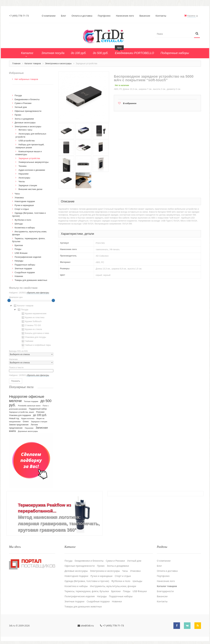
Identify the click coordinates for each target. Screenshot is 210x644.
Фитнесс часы (25, 130)
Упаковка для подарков (20, 415)
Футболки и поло (23, 220)
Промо (18, 115)
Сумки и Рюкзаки (23, 103)
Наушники (24, 174)
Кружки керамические (34, 314)
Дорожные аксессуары (28, 431)
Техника (22, 166)
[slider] (9, 300)
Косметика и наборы (25, 227)
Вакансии (145, 16)
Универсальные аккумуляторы (34, 162)
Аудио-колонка (28, 418)
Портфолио (104, 16)
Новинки (19, 276)
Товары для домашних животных (31, 280)
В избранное (130, 103)
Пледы (18, 249)
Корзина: (192, 16)
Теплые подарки (31, 401)
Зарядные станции (28, 185)
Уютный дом (21, 107)
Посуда (18, 95)
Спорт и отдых (22, 209)
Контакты (161, 16)
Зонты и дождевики (24, 119)
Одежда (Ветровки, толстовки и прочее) (87, 581)
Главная (16, 63)
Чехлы (22, 181)
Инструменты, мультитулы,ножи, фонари (113, 586)
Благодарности (165, 591)
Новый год (14, 418)
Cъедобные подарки (25, 272)
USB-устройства (27, 140)
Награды (19, 261)
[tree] (31, 326)
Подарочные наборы (25, 265)
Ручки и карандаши (24, 205)
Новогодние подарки (25, 201)
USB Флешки (21, 253)
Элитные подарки (23, 268)
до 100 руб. (40, 415)
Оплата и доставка (82, 16)
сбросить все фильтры (38, 293)
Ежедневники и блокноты (27, 99)
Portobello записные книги (29, 405)
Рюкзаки (40, 412)
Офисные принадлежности (28, 111)
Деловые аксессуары (25, 123)
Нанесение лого (125, 16)
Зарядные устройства (29, 158)
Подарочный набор (38, 409)
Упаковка (19, 197)
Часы (17, 193)
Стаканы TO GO (31, 325)
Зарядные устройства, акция (21, 412)
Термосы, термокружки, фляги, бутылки (87, 591)
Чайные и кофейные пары (36, 345)
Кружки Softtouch (31, 321)
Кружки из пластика (33, 317)
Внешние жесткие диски (30, 189)
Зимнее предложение (19, 425)
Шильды (19, 224)
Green (26, 421)
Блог (64, 16)
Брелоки (19, 245)
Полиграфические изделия (28, 257)
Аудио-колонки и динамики (32, 170)
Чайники (27, 341)
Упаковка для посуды (33, 337)
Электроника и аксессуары (58, 63)
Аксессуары (24, 178)
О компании (49, 16)
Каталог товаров (33, 63)
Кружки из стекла (31, 329)
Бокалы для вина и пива (35, 333)
